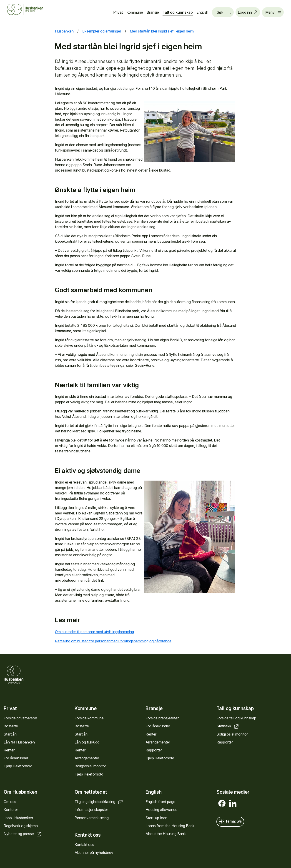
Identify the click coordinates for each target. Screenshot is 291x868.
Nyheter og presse (23, 834)
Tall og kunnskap (178, 12)
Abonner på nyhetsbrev (94, 853)
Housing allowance (161, 810)
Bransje (153, 12)
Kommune (135, 12)
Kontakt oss (84, 845)
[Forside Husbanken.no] (31, 9)
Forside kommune (89, 718)
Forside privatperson (20, 718)
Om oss (10, 802)
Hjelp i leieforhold (18, 766)
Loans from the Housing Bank (170, 826)
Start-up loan (156, 818)
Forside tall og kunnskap (236, 718)
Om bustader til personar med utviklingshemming (98, 632)
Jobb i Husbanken (18, 818)
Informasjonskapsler (91, 810)
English (202, 12)
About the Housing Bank (166, 834)
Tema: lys (230, 822)
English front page (160, 802)
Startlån (10, 734)
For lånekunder (16, 758)
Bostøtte (11, 726)
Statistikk (228, 726)
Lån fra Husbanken (19, 742)
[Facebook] (222, 803)
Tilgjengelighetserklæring (99, 802)
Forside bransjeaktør (162, 718)
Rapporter (154, 750)
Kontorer (11, 810)
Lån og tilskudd (87, 742)
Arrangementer (87, 758)
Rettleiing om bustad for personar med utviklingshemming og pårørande (117, 641)
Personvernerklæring (92, 818)
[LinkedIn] (233, 803)
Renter (9, 750)
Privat (118, 12)
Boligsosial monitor (90, 766)
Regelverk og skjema (21, 826)
